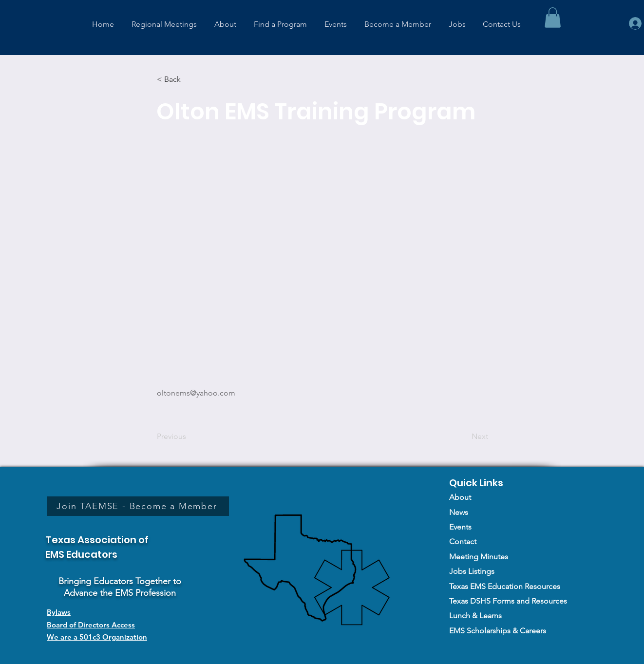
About (460, 497)
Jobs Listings (472, 571)
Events (460, 527)
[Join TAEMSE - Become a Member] (138, 506)
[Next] (464, 436)
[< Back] (189, 79)
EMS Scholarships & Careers (498, 631)
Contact (463, 541)
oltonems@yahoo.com (196, 393)
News (459, 512)
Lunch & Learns (475, 616)
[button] (553, 18)
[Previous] (189, 436)
